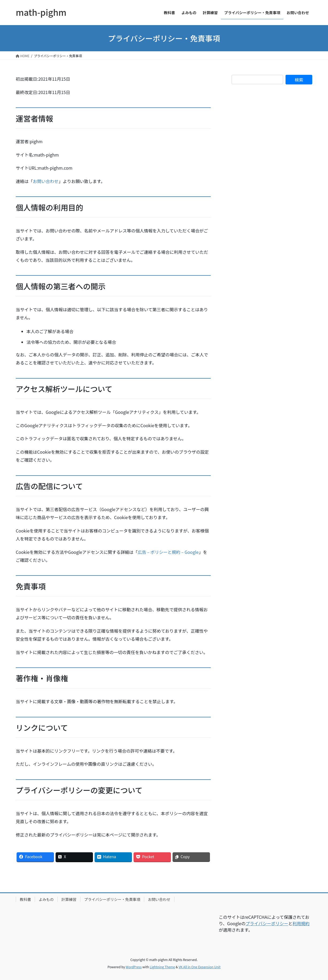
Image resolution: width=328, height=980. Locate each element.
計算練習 (69, 899)
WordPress (134, 967)
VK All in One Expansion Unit (200, 967)
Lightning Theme (162, 967)
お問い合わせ (46, 181)
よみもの (46, 899)
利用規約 (301, 923)
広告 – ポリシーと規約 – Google (168, 552)
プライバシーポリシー (267, 923)
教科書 (25, 899)
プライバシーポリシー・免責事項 (112, 899)
